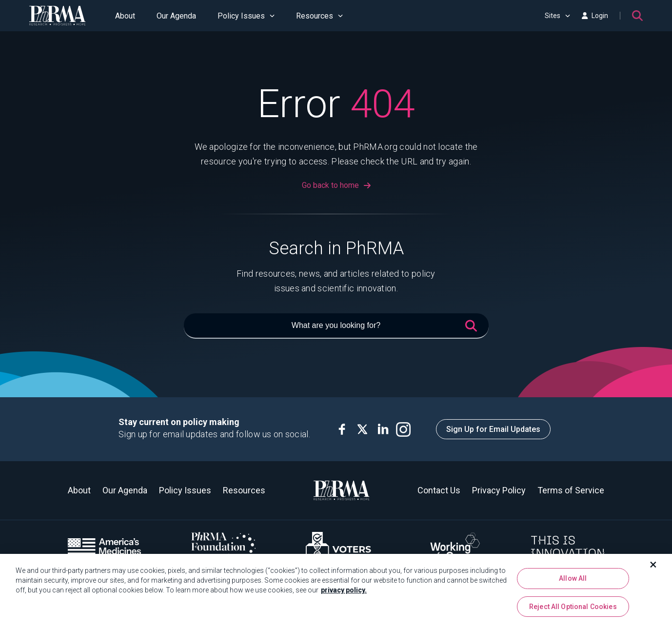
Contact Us (439, 490)
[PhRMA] (58, 16)
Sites (557, 16)
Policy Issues (246, 16)
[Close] (653, 569)
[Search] (637, 16)
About (125, 16)
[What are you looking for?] (336, 326)
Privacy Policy (499, 490)
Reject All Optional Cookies (573, 611)
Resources (319, 16)
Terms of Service (571, 490)
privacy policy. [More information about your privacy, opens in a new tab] (344, 594)
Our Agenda (176, 16)
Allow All (573, 582)
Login (595, 16)
